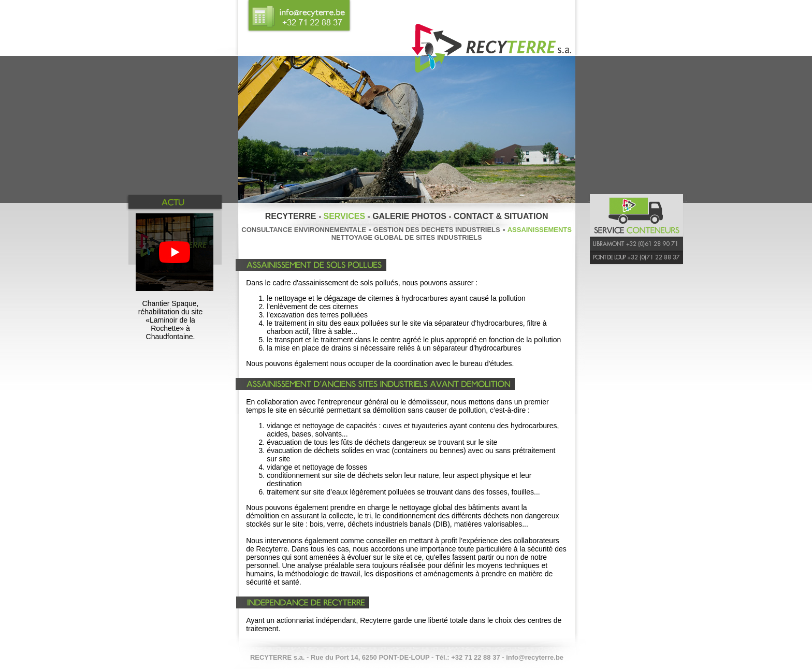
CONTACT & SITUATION (501, 216)
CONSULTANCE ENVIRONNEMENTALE (304, 230)
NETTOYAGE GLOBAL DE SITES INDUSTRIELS (407, 237)
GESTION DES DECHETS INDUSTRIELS (437, 230)
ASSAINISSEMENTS (540, 230)
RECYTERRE (291, 216)
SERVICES (345, 216)
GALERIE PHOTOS (409, 216)
